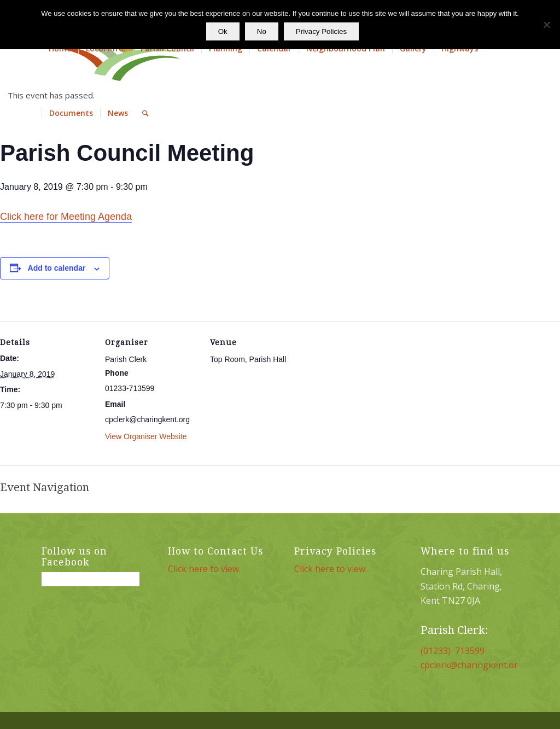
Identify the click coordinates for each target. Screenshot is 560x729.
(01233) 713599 (453, 651)
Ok (223, 31)
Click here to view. (204, 569)
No (262, 31)
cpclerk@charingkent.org (472, 665)
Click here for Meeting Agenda (66, 217)
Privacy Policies (321, 31)
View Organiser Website (146, 436)
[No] (546, 25)
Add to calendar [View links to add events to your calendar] (57, 268)
